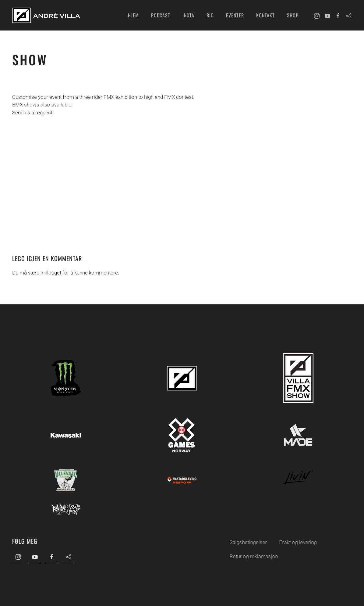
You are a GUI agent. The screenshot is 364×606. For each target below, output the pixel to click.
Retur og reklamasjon (253, 556)
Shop (293, 15)
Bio (210, 15)
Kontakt (265, 15)
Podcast (161, 15)
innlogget (51, 273)
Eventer (235, 15)
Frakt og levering (297, 542)
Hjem (133, 15)
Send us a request (32, 113)
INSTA (188, 15)
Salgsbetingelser (247, 542)
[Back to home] (46, 15)
